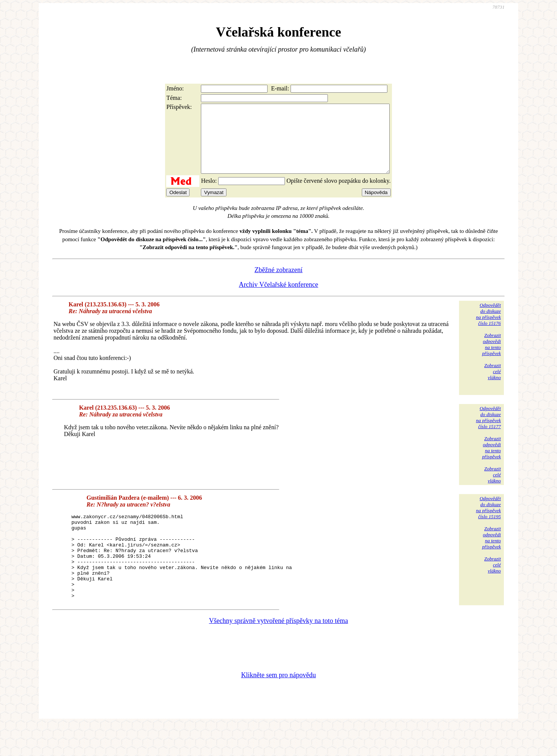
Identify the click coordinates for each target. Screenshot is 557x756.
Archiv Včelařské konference (279, 298)
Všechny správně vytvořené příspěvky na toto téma (279, 651)
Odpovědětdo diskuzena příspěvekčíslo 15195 (488, 521)
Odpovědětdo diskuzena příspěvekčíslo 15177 (488, 431)
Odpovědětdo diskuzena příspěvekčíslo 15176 (488, 328)
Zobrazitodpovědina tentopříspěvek (491, 358)
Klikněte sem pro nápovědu (278, 705)
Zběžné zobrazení (278, 283)
